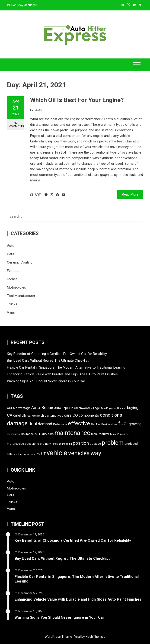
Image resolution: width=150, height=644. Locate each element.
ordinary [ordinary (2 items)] (45, 444)
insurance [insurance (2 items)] (27, 434)
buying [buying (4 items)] (133, 408)
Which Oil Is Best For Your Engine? (77, 100)
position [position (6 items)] (81, 443)
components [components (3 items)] (89, 415)
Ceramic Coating (20, 262)
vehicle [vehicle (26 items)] (57, 453)
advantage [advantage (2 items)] (23, 408)
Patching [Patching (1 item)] (56, 444)
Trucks (12, 304)
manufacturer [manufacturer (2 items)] (100, 434)
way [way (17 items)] (96, 453)
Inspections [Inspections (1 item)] (13, 434)
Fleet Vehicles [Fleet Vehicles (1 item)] (109, 424)
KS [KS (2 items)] (36, 434)
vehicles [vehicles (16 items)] (79, 453)
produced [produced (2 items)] (131, 444)
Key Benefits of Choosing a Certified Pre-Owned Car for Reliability (57, 354)
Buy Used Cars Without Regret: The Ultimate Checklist (48, 361)
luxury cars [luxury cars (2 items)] (46, 434)
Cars (11, 254)
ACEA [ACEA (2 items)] (11, 408)
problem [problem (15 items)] (113, 443)
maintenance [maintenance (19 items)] (72, 433)
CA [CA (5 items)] (10, 415)
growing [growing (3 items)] (135, 424)
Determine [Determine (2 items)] (60, 424)
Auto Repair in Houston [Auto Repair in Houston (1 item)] (113, 408)
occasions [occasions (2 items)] (32, 444)
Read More (130, 194)
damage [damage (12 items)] (17, 423)
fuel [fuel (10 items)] (123, 423)
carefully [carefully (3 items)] (20, 415)
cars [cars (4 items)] (68, 415)
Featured (14, 271)
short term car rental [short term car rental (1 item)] (25, 454)
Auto (38, 110)
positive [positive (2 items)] (95, 444)
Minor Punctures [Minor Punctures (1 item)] (119, 434)
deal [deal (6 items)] (33, 424)
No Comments (17, 125)
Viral (77, 637)
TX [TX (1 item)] (39, 454)
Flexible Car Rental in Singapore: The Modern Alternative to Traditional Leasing (66, 367)
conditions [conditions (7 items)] (111, 415)
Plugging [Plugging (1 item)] (67, 444)
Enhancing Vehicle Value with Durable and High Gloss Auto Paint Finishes (62, 374)
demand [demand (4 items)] (45, 424)
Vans (11, 312)
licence (12, 279)
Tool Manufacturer (21, 296)
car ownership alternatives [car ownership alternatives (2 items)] (45, 415)
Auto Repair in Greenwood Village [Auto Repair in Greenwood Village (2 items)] (77, 408)
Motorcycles (16, 287)
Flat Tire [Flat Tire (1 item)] (96, 424)
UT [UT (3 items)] (43, 454)
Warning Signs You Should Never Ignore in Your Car (46, 381)
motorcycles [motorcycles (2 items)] (15, 444)
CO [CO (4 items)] (75, 415)
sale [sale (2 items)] (10, 454)
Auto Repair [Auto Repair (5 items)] (42, 408)
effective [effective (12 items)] (79, 423)
